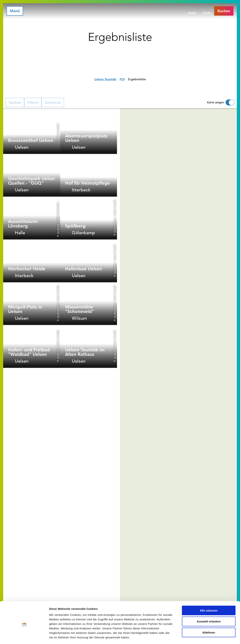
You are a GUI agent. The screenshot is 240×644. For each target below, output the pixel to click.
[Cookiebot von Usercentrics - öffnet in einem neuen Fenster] (24, 637)
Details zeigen (199, 637)
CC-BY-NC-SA (115, 226)
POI (122, 79)
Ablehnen (209, 617)
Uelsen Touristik (105, 79)
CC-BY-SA (58, 229)
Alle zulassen (209, 594)
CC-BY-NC (115, 268)
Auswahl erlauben (209, 606)
